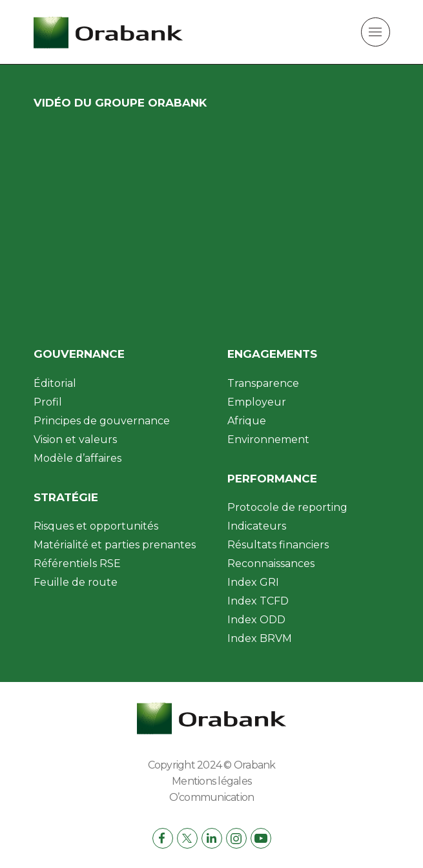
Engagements (272, 354)
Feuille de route (76, 582)
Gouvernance (79, 354)
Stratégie (66, 497)
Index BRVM (260, 638)
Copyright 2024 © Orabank (212, 765)
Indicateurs (257, 526)
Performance (272, 479)
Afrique (247, 421)
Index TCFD (258, 601)
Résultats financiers (278, 545)
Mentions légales (212, 781)
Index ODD (256, 620)
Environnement (268, 439)
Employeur (257, 402)
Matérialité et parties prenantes (115, 545)
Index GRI (253, 582)
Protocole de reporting (287, 507)
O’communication (212, 797)
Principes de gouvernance (102, 421)
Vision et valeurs (75, 439)
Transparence (263, 383)
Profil (48, 402)
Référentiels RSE (77, 563)
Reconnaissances (271, 563)
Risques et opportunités (96, 526)
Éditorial (55, 383)
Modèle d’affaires (77, 458)
